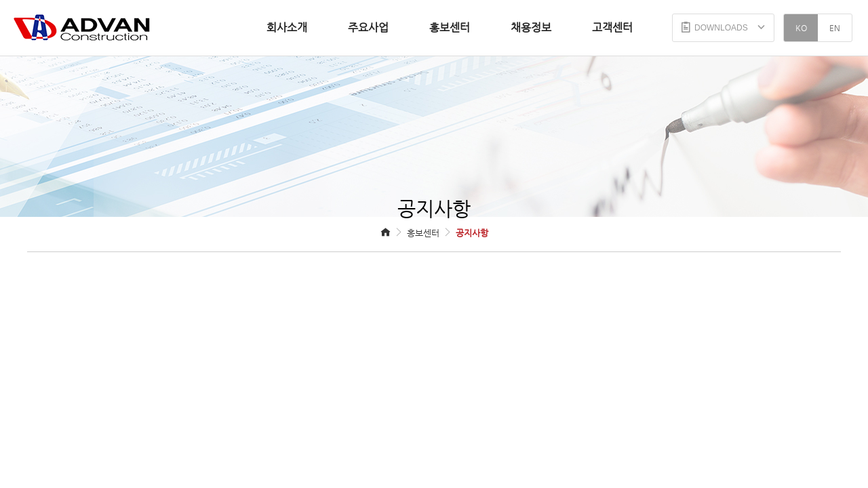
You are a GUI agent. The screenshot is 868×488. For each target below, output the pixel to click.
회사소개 (287, 27)
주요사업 (368, 27)
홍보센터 (450, 27)
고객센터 (612, 27)
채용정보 (531, 27)
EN (835, 28)
